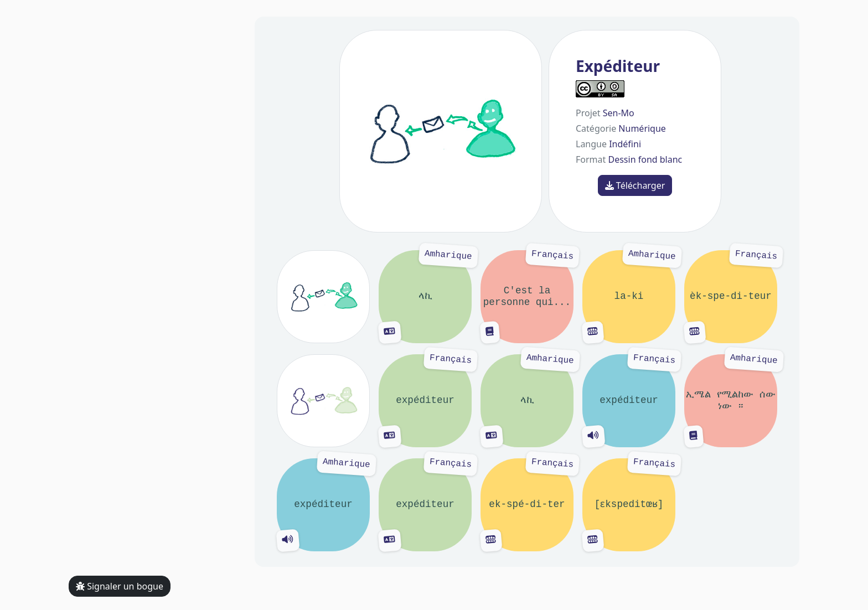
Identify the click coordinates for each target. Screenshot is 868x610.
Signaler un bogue (120, 586)
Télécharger (635, 185)
